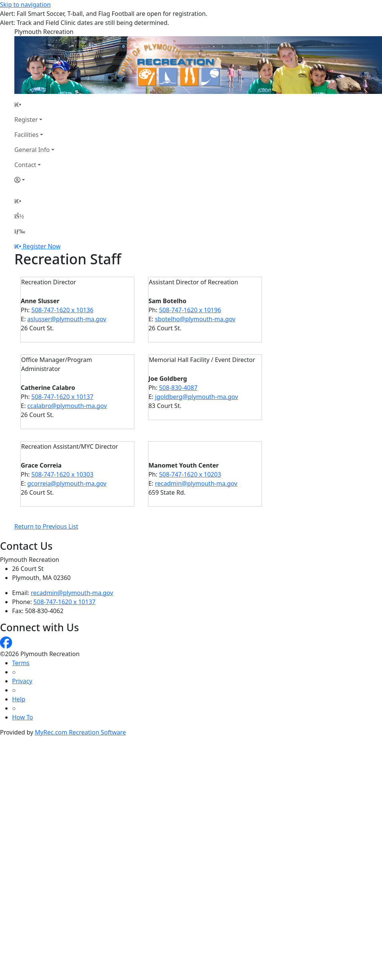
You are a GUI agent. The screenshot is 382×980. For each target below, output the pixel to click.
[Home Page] (34, 104)
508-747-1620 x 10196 (190, 310)
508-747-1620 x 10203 (190, 474)
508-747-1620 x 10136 (62, 310)
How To (22, 717)
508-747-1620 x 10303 (62, 474)
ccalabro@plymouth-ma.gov (67, 406)
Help (19, 699)
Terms (21, 663)
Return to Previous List (46, 526)
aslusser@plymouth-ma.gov (67, 319)
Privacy (22, 681)
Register (26, 120)
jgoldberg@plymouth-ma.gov (197, 397)
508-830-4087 (178, 388)
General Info (32, 150)
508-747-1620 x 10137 (62, 397)
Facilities (26, 135)
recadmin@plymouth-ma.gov (196, 483)
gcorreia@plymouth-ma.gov (67, 483)
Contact (25, 165)
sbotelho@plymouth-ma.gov (195, 319)
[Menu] (20, 231)
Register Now (42, 246)
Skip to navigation (25, 5)
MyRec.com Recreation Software (80, 732)
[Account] (34, 180)
